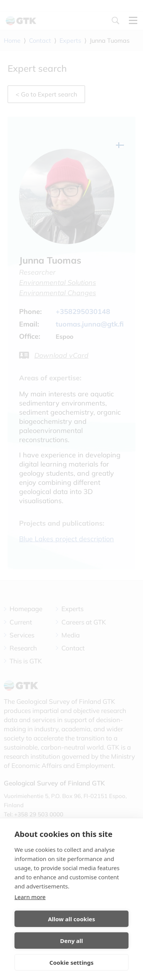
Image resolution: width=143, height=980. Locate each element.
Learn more (30, 897)
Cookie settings (72, 962)
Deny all (71, 941)
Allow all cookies (72, 919)
